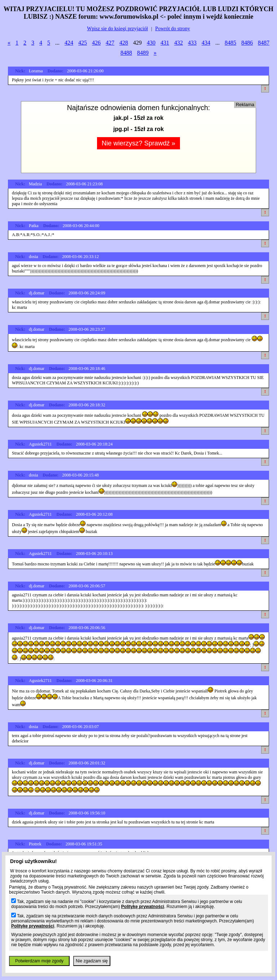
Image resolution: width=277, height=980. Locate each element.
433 (192, 43)
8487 (264, 43)
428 (124, 43)
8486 (247, 43)
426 (96, 43)
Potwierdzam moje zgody (39, 961)
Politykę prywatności (143, 907)
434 (206, 43)
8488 (126, 53)
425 (83, 43)
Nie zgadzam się (92, 961)
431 (165, 43)
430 (151, 43)
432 (179, 43)
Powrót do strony (172, 29)
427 (110, 43)
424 (69, 43)
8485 (230, 43)
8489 (143, 53)
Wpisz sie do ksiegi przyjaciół (117, 29)
